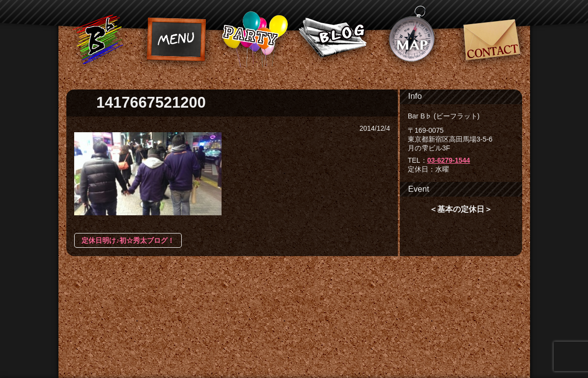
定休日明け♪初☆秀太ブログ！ (128, 240)
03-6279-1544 (449, 160)
